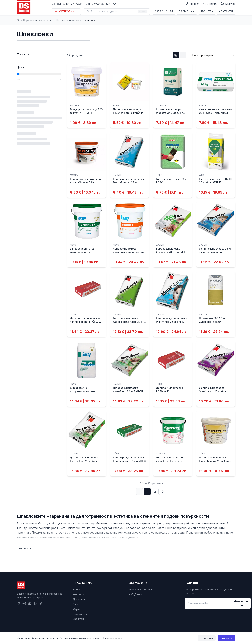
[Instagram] (24, 604)
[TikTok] (41, 604)
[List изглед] (183, 55)
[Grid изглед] (176, 55)
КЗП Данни (135, 594)
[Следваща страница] (163, 492)
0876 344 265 (164, 11)
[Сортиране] (212, 55)
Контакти (226, 11)
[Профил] (192, 4)
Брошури (78, 619)
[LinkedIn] (35, 604)
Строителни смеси (67, 20)
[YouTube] (30, 604)
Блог (76, 604)
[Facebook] (19, 604)
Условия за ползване (141, 589)
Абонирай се (241, 603)
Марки (77, 609)
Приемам (226, 638)
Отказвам (207, 638)
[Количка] (228, 4)
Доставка (79, 599)
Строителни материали (38, 20)
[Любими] (210, 4)
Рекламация (80, 614)
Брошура (207, 11)
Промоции (187, 11)
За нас (77, 589)
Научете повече (113, 638)
